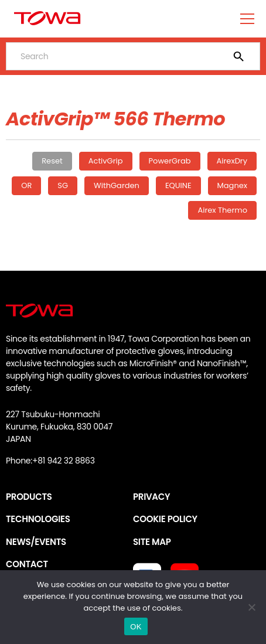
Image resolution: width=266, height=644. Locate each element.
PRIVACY (151, 497)
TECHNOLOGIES (38, 519)
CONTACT (27, 564)
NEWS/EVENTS (36, 542)
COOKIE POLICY (165, 519)
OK (136, 627)
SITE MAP (152, 542)
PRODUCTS (29, 497)
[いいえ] (251, 607)
